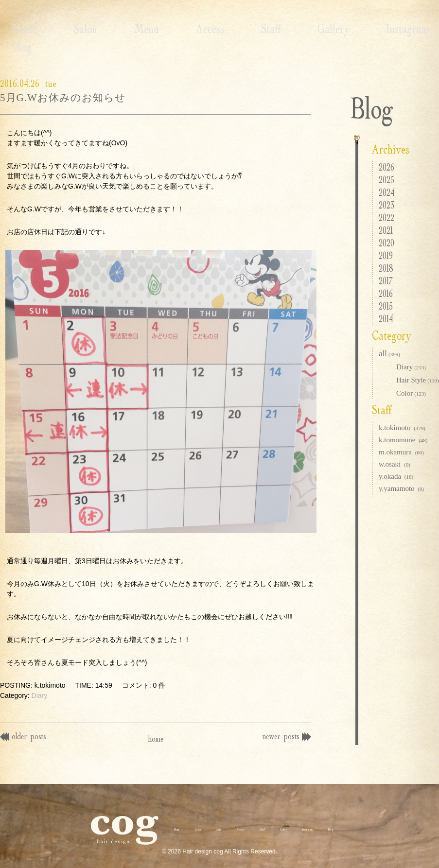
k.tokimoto (402, 428)
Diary (40, 685)
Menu (111, 29)
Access (162, 29)
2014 (386, 319)
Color (411, 393)
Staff (211, 29)
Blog (381, 29)
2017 (386, 281)
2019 (386, 255)
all (389, 354)
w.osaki (395, 464)
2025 (386, 180)
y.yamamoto (401, 488)
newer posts (283, 725)
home (156, 728)
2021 (386, 230)
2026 (386, 167)
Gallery (263, 29)
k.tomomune (403, 440)
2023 (386, 205)
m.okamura (401, 452)
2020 (386, 243)
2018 (386, 268)
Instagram (325, 29)
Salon (61, 29)
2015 (386, 306)
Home (12, 29)
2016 (386, 293)
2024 (386, 192)
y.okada (396, 476)
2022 (386, 217)
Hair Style (418, 380)
